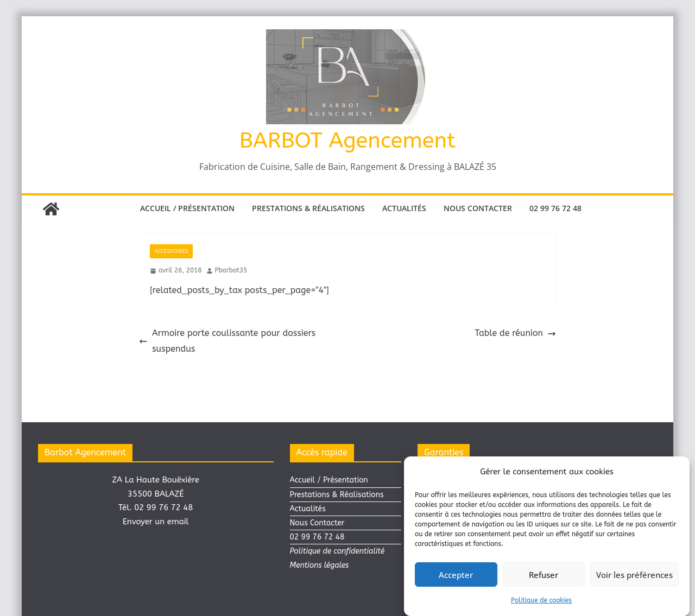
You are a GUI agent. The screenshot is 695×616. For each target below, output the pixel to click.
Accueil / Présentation (187, 208)
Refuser (544, 576)
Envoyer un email (156, 522)
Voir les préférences (634, 576)
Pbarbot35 (231, 270)
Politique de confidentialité (337, 551)
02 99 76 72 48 (555, 208)
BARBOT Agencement (347, 140)
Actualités (404, 208)
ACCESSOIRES (171, 251)
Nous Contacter (478, 208)
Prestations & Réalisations (308, 208)
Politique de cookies (541, 601)
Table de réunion (516, 333)
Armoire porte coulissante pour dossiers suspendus (227, 341)
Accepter (456, 576)
